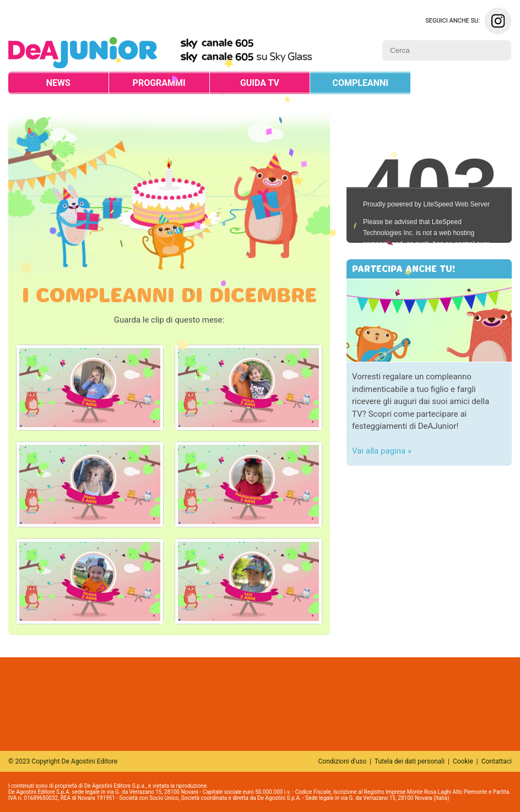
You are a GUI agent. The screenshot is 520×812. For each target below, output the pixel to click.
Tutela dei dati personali (410, 761)
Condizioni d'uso (343, 761)
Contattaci (497, 761)
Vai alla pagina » (382, 451)
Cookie (463, 761)
